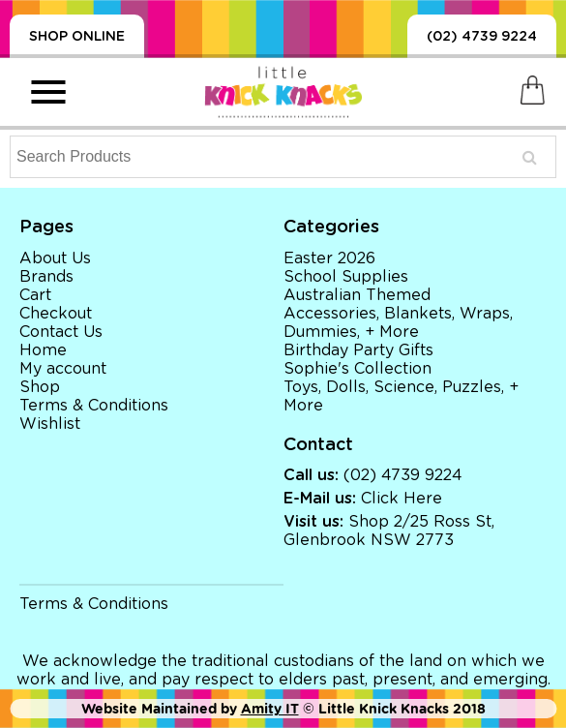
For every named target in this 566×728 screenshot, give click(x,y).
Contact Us (61, 332)
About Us (55, 258)
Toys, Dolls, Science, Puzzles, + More (401, 396)
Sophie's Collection (357, 369)
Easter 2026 (329, 258)
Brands (46, 277)
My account (63, 369)
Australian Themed (357, 295)
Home (43, 350)
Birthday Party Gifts (358, 350)
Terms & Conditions (94, 406)
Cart (35, 295)
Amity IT (270, 709)
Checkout (56, 314)
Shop (40, 387)
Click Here (402, 499)
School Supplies (346, 277)
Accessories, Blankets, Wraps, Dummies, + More (398, 323)
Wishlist (50, 424)
